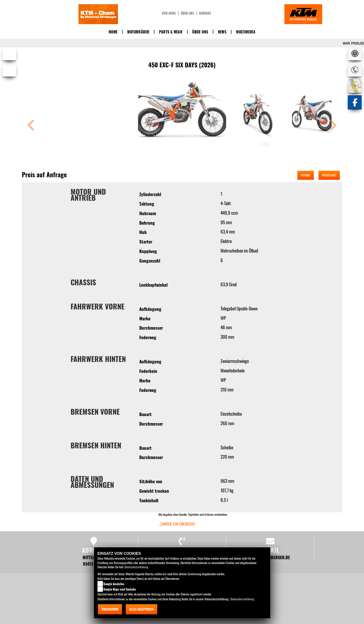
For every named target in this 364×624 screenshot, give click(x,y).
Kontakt (205, 13)
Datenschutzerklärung (136, 567)
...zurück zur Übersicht (177, 524)
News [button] (222, 32)
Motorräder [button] (138, 32)
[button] (31, 126)
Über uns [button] (200, 32)
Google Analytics (114, 584)
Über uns (187, 13)
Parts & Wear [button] (171, 32)
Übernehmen (110, 609)
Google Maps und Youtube (120, 589)
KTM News (169, 13)
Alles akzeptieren (141, 609)
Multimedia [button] (246, 32)
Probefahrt (329, 175)
